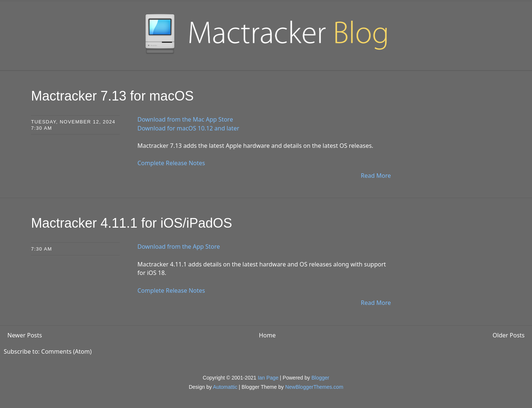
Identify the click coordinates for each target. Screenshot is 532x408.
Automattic (225, 387)
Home (267, 335)
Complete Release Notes (171, 163)
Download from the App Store (179, 246)
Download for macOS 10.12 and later (188, 128)
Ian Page (268, 378)
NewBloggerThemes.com (314, 387)
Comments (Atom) (66, 351)
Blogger (320, 378)
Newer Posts (25, 335)
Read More (376, 176)
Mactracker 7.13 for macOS (112, 96)
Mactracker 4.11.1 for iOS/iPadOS (132, 223)
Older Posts (509, 335)
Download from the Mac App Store (185, 119)
